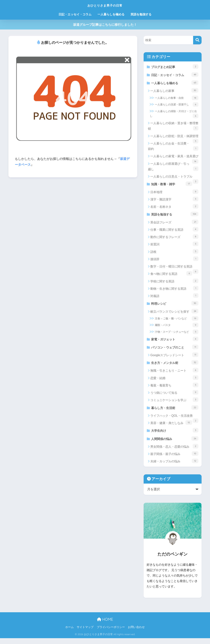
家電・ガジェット (175, 342)
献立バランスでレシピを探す (174, 314)
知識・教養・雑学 (172, 185)
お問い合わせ (136, 633)
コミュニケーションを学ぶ (174, 404)
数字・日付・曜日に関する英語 (174, 270)
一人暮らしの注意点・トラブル (174, 179)
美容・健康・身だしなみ (171, 427)
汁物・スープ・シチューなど (177, 335)
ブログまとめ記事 (175, 67)
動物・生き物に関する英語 (174, 291)
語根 (174, 254)
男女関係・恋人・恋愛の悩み (174, 452)
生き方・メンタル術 (175, 366)
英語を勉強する (141, 14)
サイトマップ (85, 633)
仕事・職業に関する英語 (174, 232)
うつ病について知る (174, 397)
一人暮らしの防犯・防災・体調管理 (174, 138)
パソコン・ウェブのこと (175, 350)
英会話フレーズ (174, 224)
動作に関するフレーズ (174, 239)
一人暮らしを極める (111, 14)
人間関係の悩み (175, 444)
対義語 (174, 298)
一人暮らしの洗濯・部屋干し (177, 106)
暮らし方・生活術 (175, 412)
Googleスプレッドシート (174, 358)
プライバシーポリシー (111, 633)
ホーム (69, 633)
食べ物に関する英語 (171, 276)
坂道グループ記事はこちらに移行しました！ (105, 25)
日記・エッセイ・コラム (75, 14)
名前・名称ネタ (174, 208)
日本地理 (174, 194)
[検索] (197, 40)
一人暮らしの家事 (174, 92)
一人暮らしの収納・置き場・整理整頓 (173, 127)
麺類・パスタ (177, 328)
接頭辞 (174, 261)
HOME (105, 625)
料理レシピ (175, 306)
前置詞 (174, 246)
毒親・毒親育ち (174, 389)
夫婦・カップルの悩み (174, 467)
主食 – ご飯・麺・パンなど (177, 321)
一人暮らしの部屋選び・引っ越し (173, 168)
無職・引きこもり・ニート (174, 374)
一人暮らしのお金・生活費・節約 (173, 148)
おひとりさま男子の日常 (105, 5)
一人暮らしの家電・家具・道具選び (174, 159)
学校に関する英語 (174, 283)
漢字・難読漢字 (174, 201)
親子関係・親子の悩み (174, 459)
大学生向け (175, 435)
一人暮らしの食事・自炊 (177, 99)
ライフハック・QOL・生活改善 (174, 421)
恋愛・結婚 (174, 382)
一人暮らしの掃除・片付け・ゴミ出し (174, 115)
